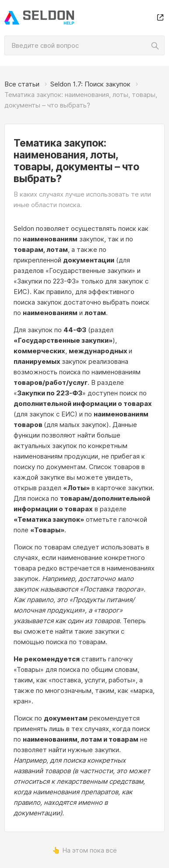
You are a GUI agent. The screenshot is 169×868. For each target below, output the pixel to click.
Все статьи (22, 84)
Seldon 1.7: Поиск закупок (90, 84)
